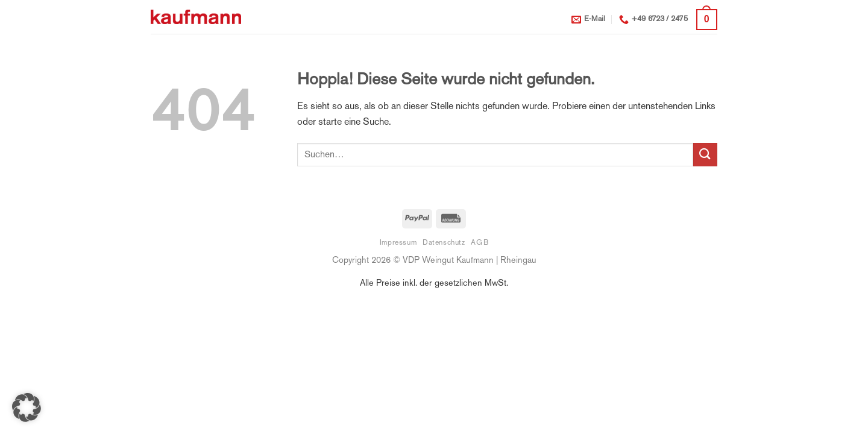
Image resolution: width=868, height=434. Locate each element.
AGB (480, 243)
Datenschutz (444, 243)
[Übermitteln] (705, 155)
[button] (707, 20)
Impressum (398, 243)
